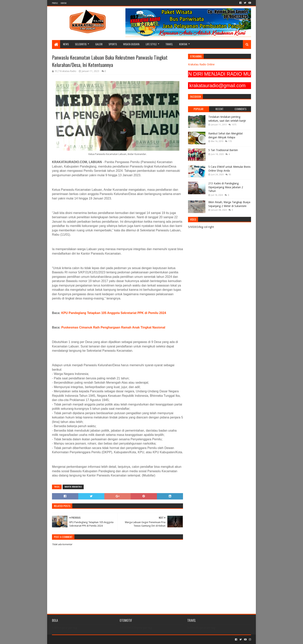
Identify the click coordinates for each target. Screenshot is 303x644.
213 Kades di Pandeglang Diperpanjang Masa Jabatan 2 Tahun (226, 187)
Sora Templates (73, 639)
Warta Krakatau (73, 487)
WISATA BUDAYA (131, 44)
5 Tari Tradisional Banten (223, 150)
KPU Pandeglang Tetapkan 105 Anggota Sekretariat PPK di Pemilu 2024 (114, 313)
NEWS (66, 44)
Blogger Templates (96, 639)
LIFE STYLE (151, 44)
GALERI (99, 44)
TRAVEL (169, 44)
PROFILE (55, 3)
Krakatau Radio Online (201, 64)
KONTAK (64, 3)
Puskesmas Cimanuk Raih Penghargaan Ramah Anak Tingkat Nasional (113, 327)
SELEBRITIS (81, 44)
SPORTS (113, 44)
